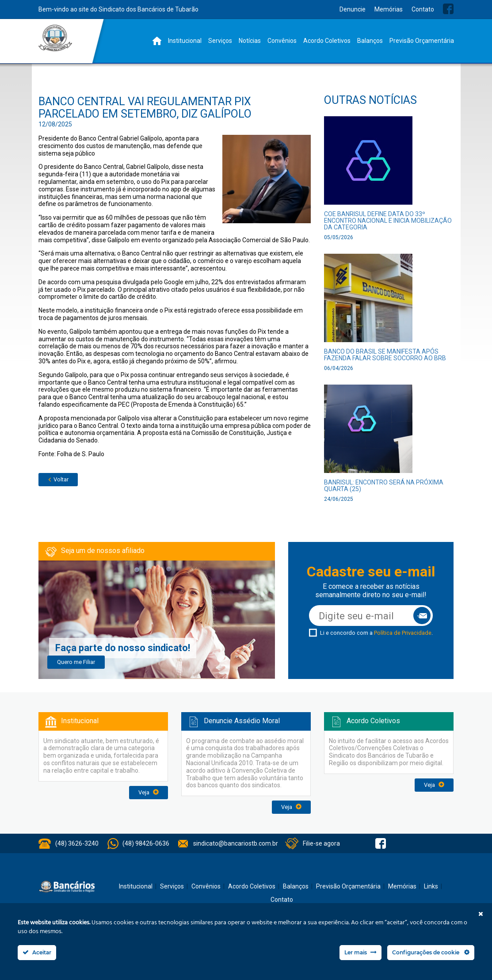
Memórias (389, 9)
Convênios (282, 41)
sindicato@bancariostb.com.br (236, 843)
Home (157, 41)
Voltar (58, 479)
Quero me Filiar (76, 662)
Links (431, 886)
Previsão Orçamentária (422, 41)
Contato (423, 9)
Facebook (448, 9)
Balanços (370, 41)
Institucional (185, 41)
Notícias (250, 41)
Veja (149, 792)
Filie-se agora (321, 843)
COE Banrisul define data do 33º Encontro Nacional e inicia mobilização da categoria (388, 221)
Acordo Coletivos (327, 41)
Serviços (220, 41)
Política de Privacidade (403, 633)
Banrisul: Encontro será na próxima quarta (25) (384, 486)
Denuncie (353, 9)
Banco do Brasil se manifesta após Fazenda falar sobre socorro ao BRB (385, 355)
